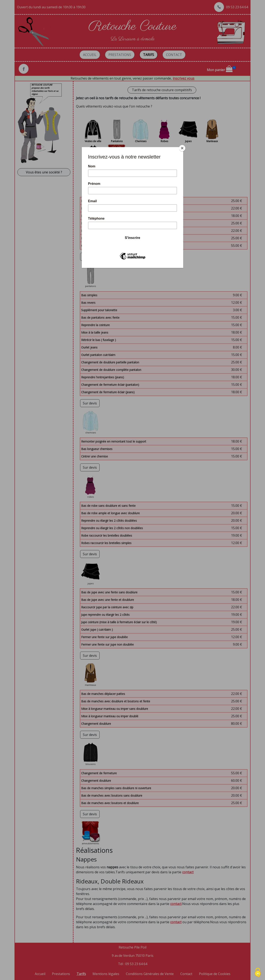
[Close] (182, 148)
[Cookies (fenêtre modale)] (258, 973)
